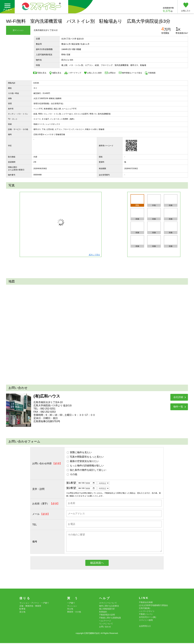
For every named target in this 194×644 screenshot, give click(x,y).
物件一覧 (178, 407)
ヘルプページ (105, 622)
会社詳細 (178, 397)
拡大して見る (94, 255)
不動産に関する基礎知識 (110, 618)
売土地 (70, 610)
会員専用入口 (145, 627)
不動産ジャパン (146, 615)
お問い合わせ (105, 627)
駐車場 (22, 610)
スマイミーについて (108, 604)
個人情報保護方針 (107, 610)
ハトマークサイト (147, 612)
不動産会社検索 (146, 603)
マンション (72, 607)
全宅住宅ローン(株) (148, 618)
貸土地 (22, 613)
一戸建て (71, 604)
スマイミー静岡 (146, 621)
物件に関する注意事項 (109, 607)
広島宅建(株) (145, 609)
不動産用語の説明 (107, 616)
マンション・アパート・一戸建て (34, 604)
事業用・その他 (74, 613)
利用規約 (103, 613)
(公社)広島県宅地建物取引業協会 (153, 606)
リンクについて (106, 625)
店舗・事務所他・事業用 (30, 607)
